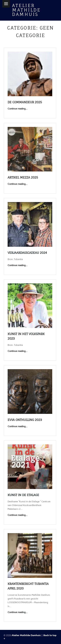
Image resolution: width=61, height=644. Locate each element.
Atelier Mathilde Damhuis (26, 10)
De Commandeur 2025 (25, 102)
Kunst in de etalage (23, 495)
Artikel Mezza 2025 (23, 177)
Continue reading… (18, 109)
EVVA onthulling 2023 (25, 420)
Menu (6, 4)
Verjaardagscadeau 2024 (27, 253)
